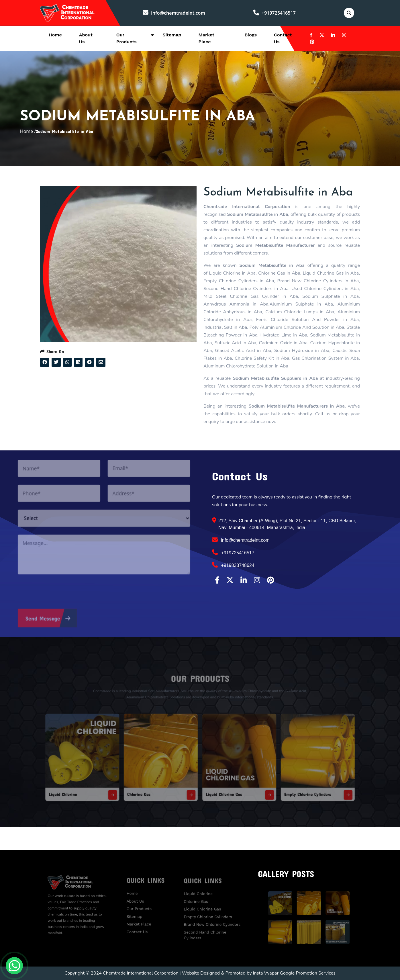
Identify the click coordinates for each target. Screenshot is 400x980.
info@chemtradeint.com (174, 13)
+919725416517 (274, 13)
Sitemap (172, 35)
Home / (28, 131)
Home (55, 35)
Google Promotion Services (308, 973)
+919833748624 (233, 565)
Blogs (251, 35)
